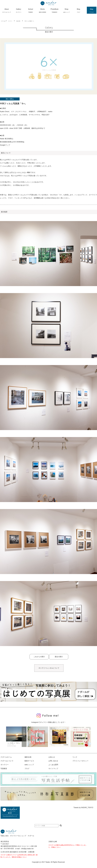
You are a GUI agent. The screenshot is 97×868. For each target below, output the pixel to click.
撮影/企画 (28, 757)
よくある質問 (53, 765)
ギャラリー (10, 21)
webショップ (29, 765)
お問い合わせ (53, 761)
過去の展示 (18, 21)
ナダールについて (7, 761)
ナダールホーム (6, 757)
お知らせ (52, 757)
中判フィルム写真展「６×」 (30, 21)
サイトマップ (53, 769)
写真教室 (4, 769)
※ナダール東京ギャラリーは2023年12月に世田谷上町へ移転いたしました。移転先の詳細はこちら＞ (19, 856)
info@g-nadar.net (27, 849)
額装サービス (29, 761)
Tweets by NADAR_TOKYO (83, 808)
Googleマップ (5, 145)
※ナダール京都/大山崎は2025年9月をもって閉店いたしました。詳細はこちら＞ (67, 846)
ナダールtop (3, 21)
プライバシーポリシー (80, 761)
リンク (75, 757)
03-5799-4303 (9, 849)
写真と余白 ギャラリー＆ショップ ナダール (17, 836)
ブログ (27, 769)
